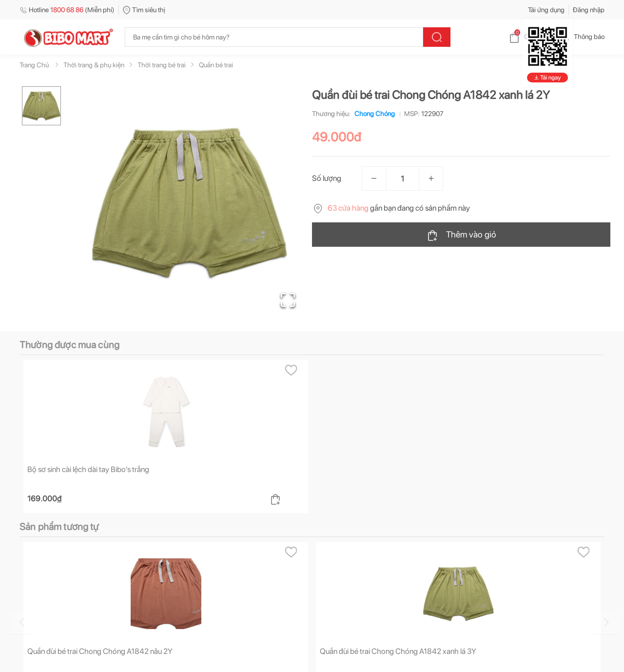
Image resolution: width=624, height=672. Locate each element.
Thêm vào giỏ (461, 235)
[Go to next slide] (606, 622)
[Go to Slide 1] (41, 106)
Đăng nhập (589, 10)
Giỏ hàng (529, 37)
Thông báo (581, 37)
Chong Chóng (373, 114)
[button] (190, 203)
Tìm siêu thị (144, 10)
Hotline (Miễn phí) (67, 10)
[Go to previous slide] (21, 622)
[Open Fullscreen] (288, 300)
